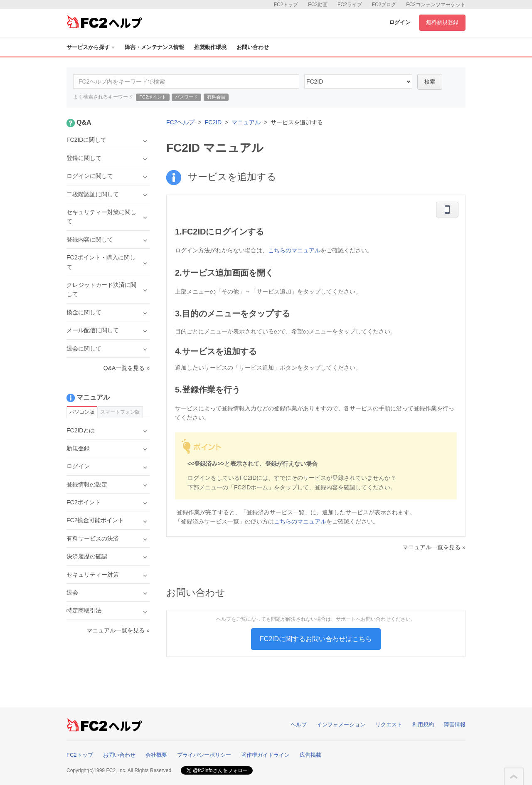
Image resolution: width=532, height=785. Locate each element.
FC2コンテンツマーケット (436, 5)
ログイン (400, 22)
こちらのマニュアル (294, 250)
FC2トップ (286, 5)
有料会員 (216, 97)
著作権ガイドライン (265, 755)
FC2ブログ (384, 5)
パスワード (186, 97)
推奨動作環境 (210, 47)
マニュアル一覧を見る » (434, 547)
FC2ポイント (153, 97)
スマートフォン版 (120, 412)
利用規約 (423, 725)
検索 (430, 82)
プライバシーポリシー (204, 755)
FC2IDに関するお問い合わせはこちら (316, 639)
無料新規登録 (442, 22)
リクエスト (389, 725)
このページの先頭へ (514, 777)
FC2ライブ (350, 5)
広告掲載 (310, 755)
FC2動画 (318, 5)
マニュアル (246, 122)
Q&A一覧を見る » (127, 368)
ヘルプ (299, 725)
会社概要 (156, 755)
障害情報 (455, 725)
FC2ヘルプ (180, 122)
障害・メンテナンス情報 (154, 47)
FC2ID (213, 122)
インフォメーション (341, 725)
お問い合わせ (253, 47)
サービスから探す (91, 47)
